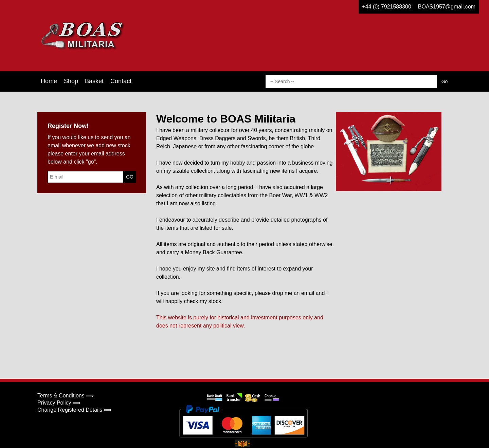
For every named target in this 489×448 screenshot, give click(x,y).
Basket (94, 81)
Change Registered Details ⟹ (75, 410)
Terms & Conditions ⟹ (66, 396)
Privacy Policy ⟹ (59, 403)
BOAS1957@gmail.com (447, 7)
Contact (121, 81)
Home (49, 81)
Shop (71, 81)
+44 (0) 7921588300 (387, 7)
